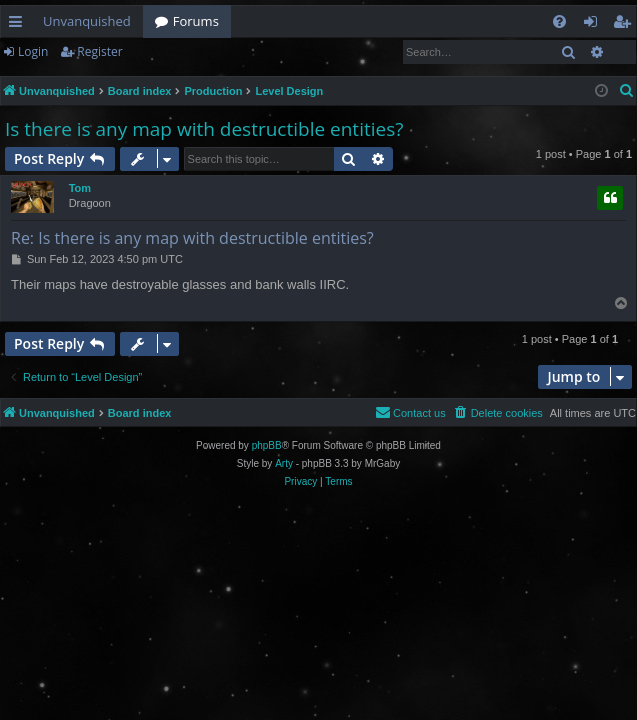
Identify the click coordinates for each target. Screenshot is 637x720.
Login (33, 51)
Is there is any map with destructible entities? (204, 129)
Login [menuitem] (594, 25)
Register (99, 51)
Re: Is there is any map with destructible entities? (192, 238)
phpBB (267, 445)
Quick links (19, 25)
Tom (80, 188)
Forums (196, 21)
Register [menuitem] (626, 25)
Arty (284, 463)
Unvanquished (87, 21)
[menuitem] (559, 21)
